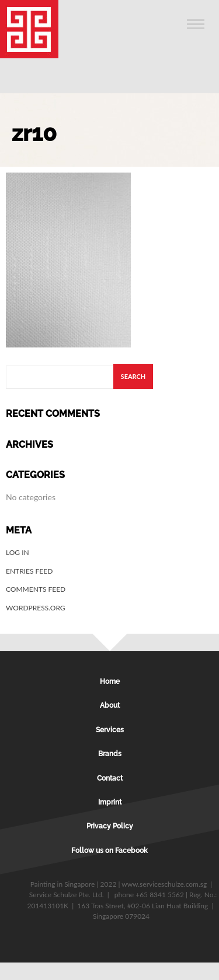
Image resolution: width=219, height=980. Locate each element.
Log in (18, 552)
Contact (110, 778)
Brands (110, 754)
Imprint (110, 802)
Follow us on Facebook (109, 851)
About (110, 705)
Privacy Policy (110, 826)
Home (110, 682)
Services (110, 730)
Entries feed (29, 571)
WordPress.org (36, 608)
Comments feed (36, 589)
